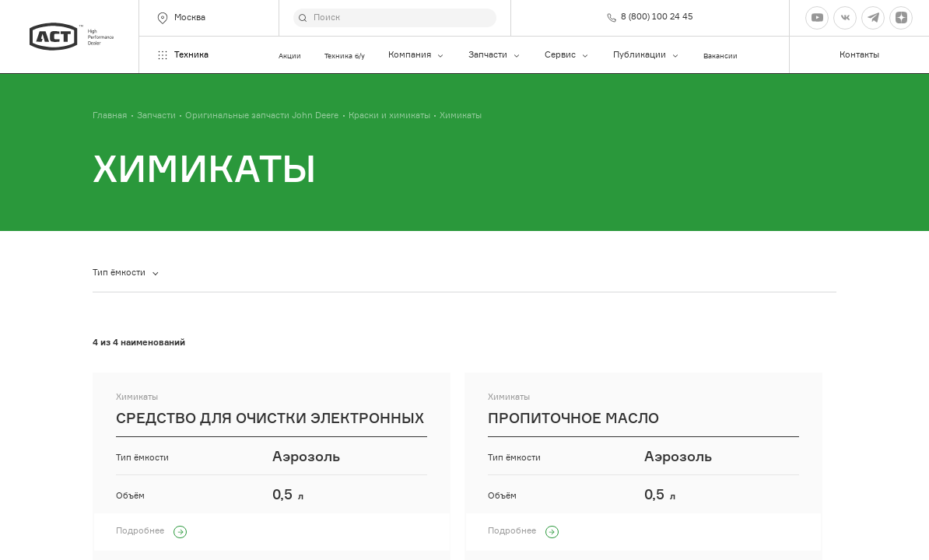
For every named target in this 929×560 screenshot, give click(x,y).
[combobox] (125, 273)
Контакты (859, 55)
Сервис (567, 55)
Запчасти (495, 55)
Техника (182, 55)
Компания (417, 55)
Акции (290, 56)
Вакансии (720, 56)
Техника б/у (345, 56)
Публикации (647, 55)
